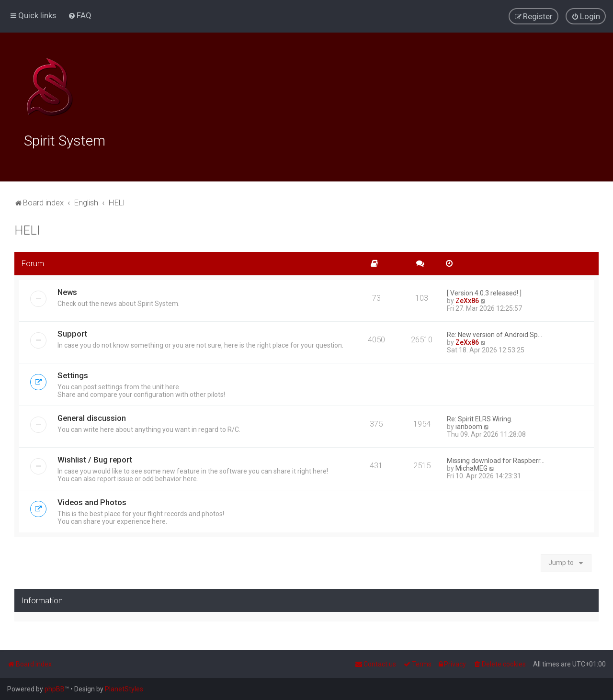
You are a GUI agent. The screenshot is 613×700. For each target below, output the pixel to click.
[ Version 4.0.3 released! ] (484, 292)
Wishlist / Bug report (95, 458)
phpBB (55, 689)
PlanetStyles (124, 689)
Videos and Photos (92, 501)
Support (72, 332)
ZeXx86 (467, 299)
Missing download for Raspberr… (496, 459)
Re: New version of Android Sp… (494, 333)
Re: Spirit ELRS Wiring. (480, 418)
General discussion (92, 417)
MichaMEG (471, 467)
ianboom (469, 425)
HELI (27, 230)
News (67, 291)
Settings (73, 374)
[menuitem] (80, 15)
